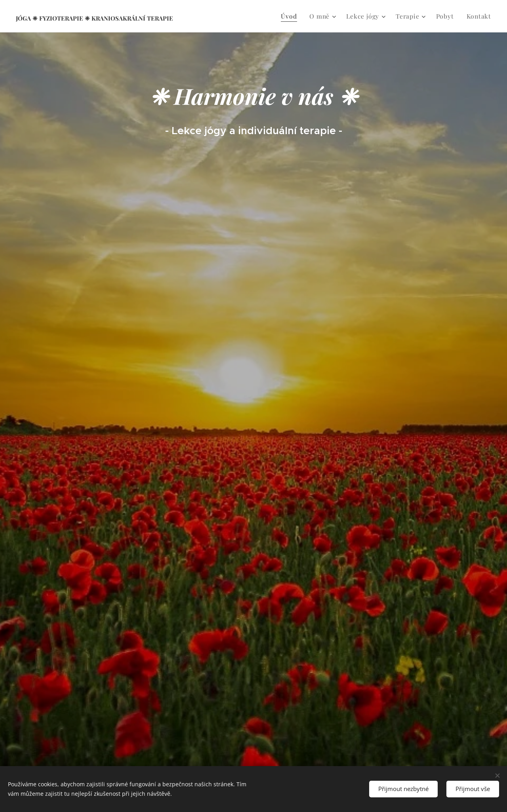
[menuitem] (296, 16)
